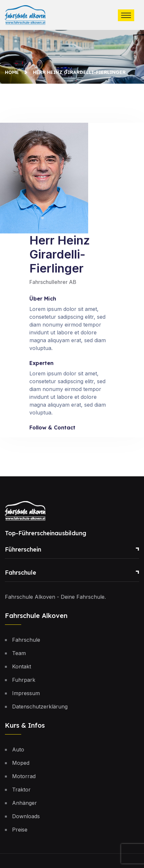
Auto (18, 749)
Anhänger (24, 803)
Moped (21, 763)
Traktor (21, 790)
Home (13, 72)
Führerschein (23, 549)
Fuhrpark (24, 680)
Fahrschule (21, 573)
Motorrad (24, 776)
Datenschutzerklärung (40, 707)
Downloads (26, 816)
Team (19, 653)
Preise (20, 830)
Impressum (26, 693)
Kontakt (22, 666)
